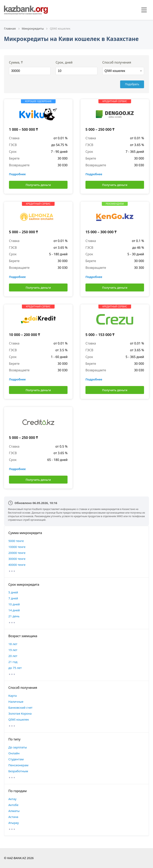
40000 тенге (17, 565)
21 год (13, 662)
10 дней (14, 604)
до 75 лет (15, 668)
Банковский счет (20, 707)
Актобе (13, 805)
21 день (14, 616)
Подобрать (132, 84)
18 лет (13, 644)
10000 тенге (17, 547)
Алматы (14, 811)
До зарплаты (18, 747)
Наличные (16, 702)
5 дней (13, 592)
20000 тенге (17, 553)
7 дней (13, 598)
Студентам (16, 759)
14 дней (14, 610)
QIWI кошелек (19, 719)
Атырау (14, 823)
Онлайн (14, 753)
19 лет (13, 650)
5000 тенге (16, 541)
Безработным (18, 771)
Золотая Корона (20, 713)
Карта (13, 696)
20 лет (13, 656)
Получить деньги (38, 185)
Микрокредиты (33, 28)
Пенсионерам (18, 765)
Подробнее (17, 174)
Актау (12, 799)
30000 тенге (17, 559)
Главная (10, 28)
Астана (13, 817)
